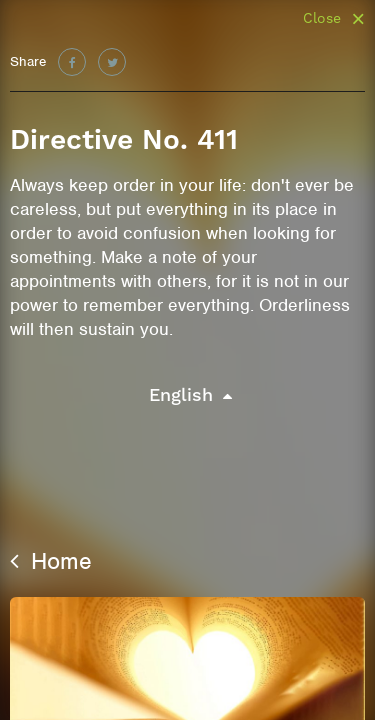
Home (51, 561)
